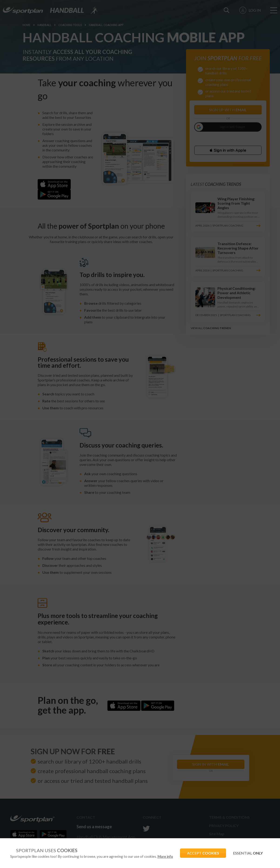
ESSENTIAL (248, 853)
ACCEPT (203, 853)
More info (165, 856)
